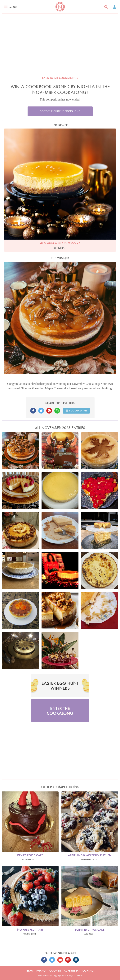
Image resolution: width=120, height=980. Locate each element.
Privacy (42, 971)
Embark (49, 975)
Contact (88, 971)
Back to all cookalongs (60, 78)
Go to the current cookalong (60, 111)
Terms (30, 971)
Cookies (55, 971)
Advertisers (72, 971)
